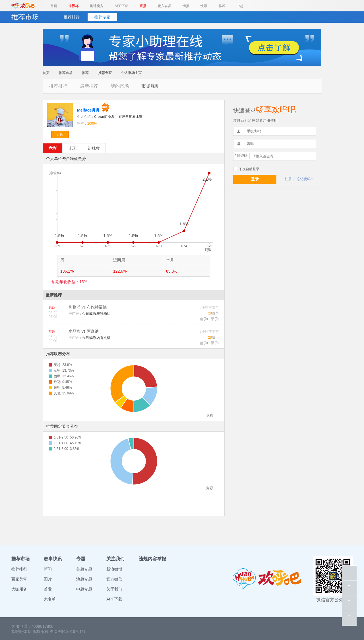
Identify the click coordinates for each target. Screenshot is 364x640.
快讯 (204, 6)
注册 (288, 179)
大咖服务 (19, 589)
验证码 (241, 156)
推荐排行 (72, 17)
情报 (186, 6)
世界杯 (73, 6)
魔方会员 (164, 6)
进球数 (94, 148)
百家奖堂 (19, 579)
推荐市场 (66, 73)
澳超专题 (84, 579)
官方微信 (114, 579)
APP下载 (121, 6)
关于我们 (114, 589)
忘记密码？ (305, 179)
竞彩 (53, 148)
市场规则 (150, 86)
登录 (255, 179)
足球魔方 (97, 6)
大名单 (50, 599)
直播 (143, 6)
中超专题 (84, 589)
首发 (48, 589)
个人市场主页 (131, 73)
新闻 (48, 569)
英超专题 (84, 569)
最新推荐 (89, 86)
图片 (48, 579)
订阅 (60, 134)
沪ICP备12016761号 (68, 631)
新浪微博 (114, 569)
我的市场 (120, 86)
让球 (72, 148)
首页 (54, 6)
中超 (240, 6)
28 (210, 313)
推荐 (222, 6)
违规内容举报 (152, 559)
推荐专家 (102, 17)
